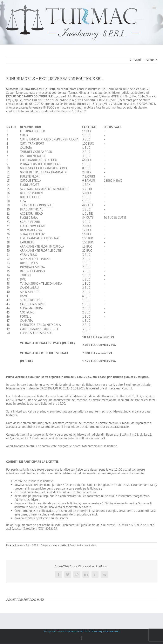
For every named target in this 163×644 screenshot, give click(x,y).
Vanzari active (60, 545)
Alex (12, 545)
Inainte (149, 60)
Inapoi (137, 60)
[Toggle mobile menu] (155, 7)
